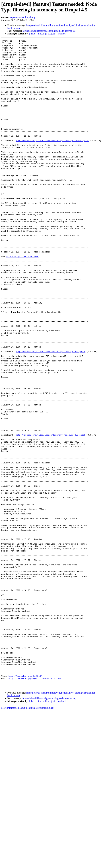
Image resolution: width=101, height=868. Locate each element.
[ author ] (62, 34)
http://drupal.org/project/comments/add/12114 (35, 806)
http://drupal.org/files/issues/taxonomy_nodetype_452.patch (51, 414)
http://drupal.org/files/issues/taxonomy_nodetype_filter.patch (52, 161)
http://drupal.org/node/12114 (25, 803)
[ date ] (33, 34)
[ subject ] (51, 34)
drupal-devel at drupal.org (22, 17)
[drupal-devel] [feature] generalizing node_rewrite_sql (49, 31)
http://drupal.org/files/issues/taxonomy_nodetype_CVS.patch (51, 514)
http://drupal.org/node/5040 (22, 300)
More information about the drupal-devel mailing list (27, 837)
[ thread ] (41, 34)
